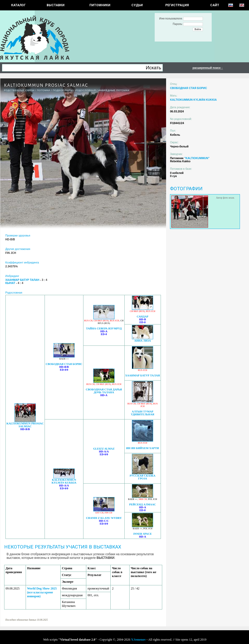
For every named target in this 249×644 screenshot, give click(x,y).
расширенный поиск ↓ (208, 68)
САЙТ (215, 5)
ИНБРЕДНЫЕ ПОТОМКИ (114, 90)
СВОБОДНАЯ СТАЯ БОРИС (64, 364)
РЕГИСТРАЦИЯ (177, 5)
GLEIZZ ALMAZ (104, 449)
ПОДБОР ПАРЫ (63, 90)
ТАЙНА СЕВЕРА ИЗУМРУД (104, 328)
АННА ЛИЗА (143, 341)
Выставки (56, 5)
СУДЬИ (137, 5)
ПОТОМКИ (44, 90)
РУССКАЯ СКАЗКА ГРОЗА (142, 477)
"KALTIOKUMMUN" (197, 158)
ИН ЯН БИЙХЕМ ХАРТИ (143, 448)
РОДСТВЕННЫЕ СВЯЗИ (19, 90)
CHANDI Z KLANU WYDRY (104, 518)
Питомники (100, 5)
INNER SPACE (142, 534)
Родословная (86, 90)
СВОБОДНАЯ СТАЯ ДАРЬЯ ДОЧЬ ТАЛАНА (104, 391)
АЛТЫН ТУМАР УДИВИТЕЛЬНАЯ (143, 413)
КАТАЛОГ (18, 5)
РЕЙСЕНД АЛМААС (142, 504)
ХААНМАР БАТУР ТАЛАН (143, 375)
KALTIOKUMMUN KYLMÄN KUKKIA (64, 481)
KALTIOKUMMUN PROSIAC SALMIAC (25, 425)
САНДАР (143, 317)
